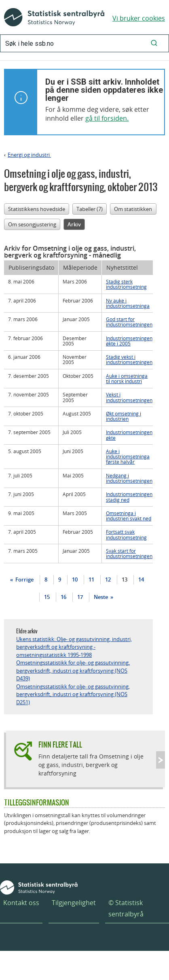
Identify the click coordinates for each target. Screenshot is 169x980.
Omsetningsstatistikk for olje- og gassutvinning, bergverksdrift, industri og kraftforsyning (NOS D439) (73, 670)
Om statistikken (133, 209)
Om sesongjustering (32, 224)
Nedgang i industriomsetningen (129, 478)
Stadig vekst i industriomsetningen (129, 359)
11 (91, 579)
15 (47, 597)
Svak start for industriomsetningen (129, 553)
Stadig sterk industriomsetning (126, 284)
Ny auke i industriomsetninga (128, 303)
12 (108, 579)
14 (141, 579)
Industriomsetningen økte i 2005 (129, 341)
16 (63, 597)
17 (80, 597)
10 (75, 579)
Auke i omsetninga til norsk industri (127, 378)
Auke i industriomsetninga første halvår (128, 456)
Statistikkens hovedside (37, 209)
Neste (101, 597)
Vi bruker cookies (139, 18)
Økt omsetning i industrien (124, 416)
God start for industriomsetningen (129, 322)
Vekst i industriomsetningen (129, 397)
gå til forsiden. (107, 118)
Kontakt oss (21, 903)
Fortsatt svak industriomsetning (126, 534)
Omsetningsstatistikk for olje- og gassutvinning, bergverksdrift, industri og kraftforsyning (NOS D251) (73, 694)
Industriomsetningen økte (129, 435)
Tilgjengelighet (74, 903)
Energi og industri (29, 155)
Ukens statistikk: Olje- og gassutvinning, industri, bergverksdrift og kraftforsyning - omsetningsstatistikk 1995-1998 (74, 647)
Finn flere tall (60, 745)
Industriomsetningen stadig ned (129, 497)
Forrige (24, 579)
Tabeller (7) (90, 209)
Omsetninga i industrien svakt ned (129, 516)
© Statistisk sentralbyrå (126, 908)
